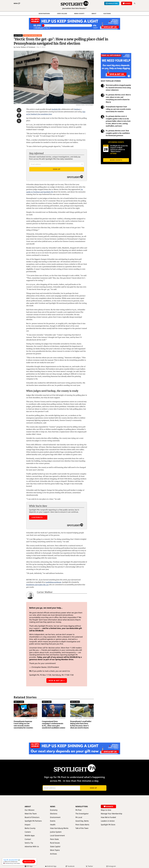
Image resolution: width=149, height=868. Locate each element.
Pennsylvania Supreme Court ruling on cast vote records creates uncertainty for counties (23, 725)
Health (53, 825)
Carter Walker (45, 592)
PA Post (78, 810)
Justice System (56, 832)
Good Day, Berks (82, 821)
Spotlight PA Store (108, 825)
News (53, 806)
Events (53, 821)
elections (107, 14)
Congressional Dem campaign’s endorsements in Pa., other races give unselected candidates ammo (53, 725)
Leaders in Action (108, 821)
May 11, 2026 (19, 702)
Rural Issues (55, 843)
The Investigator (82, 814)
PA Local (79, 817)
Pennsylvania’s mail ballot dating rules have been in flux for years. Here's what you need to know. (81, 725)
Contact (28, 839)
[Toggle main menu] (17, 3)
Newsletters (82, 806)
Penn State (54, 839)
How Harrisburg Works (59, 828)
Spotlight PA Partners (33, 821)
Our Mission (30, 810)
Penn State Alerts (82, 825)
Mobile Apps (30, 836)
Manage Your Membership (111, 814)
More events (116, 160)
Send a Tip (29, 843)
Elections (18, 35)
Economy (54, 810)
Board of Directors (32, 817)
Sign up (93, 788)
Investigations (44, 14)
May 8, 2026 (47, 702)
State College (62, 14)
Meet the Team (31, 814)
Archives (53, 854)
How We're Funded (108, 817)
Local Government (57, 836)
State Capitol (55, 847)
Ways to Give (106, 810)
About (94, 14)
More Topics (55, 850)
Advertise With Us (32, 847)
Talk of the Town (82, 828)
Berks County (79, 14)
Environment (55, 817)
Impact (28, 825)
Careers (28, 832)
